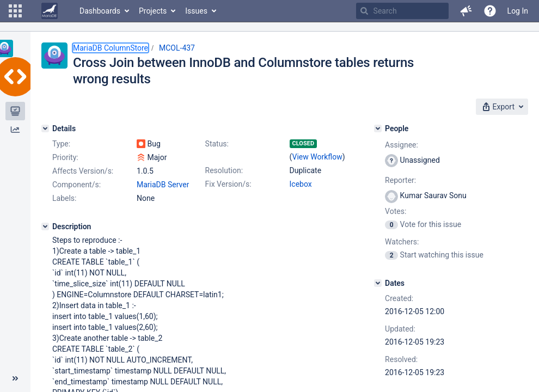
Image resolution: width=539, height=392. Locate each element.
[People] (378, 128)
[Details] (45, 128)
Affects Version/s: (83, 171)
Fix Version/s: (228, 184)
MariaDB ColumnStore (111, 48)
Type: (61, 144)
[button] (15, 11)
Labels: (64, 198)
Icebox (301, 184)
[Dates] (378, 283)
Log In (518, 11)
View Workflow (317, 157)
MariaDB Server (163, 185)
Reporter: (400, 180)
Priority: (65, 157)
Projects (153, 11)
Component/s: (76, 185)
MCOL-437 (177, 48)
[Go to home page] (50, 11)
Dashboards (100, 11)
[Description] (45, 226)
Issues (196, 11)
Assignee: (402, 145)
